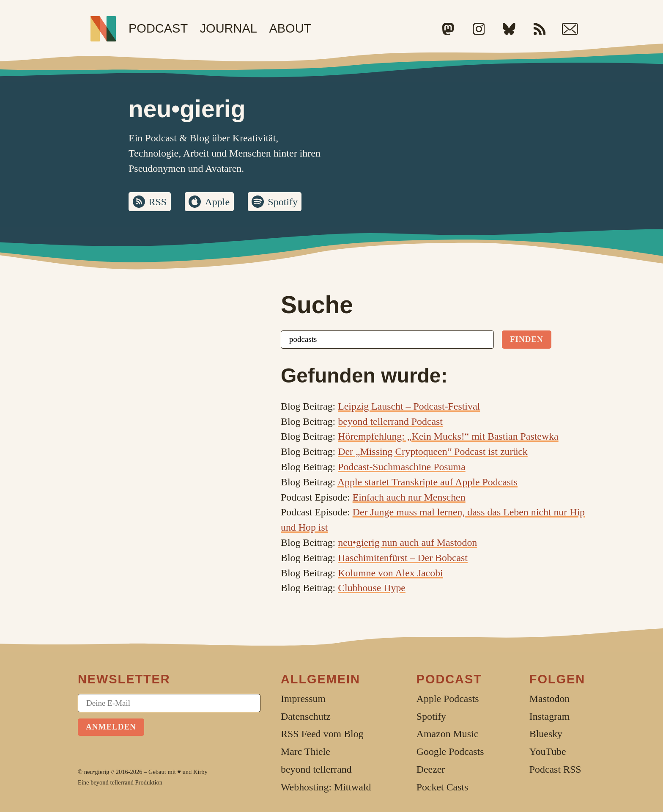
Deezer (431, 769)
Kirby (200, 772)
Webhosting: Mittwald (326, 787)
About (290, 28)
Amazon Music (447, 734)
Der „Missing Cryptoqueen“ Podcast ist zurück (433, 451)
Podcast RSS (555, 769)
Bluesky (546, 734)
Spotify (283, 202)
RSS (158, 202)
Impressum (303, 699)
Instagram (549, 716)
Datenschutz (306, 716)
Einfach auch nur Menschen (409, 497)
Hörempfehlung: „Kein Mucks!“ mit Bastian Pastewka (448, 436)
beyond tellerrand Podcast (390, 421)
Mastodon (549, 699)
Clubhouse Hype (372, 588)
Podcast (158, 28)
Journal (229, 28)
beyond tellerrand (112, 782)
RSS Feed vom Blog (322, 734)
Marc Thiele (305, 751)
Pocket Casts (442, 787)
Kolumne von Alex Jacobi (390, 573)
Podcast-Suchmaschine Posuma (402, 467)
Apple (217, 202)
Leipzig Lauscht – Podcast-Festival (409, 406)
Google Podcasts (450, 751)
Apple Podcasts (448, 699)
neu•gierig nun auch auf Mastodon (407, 542)
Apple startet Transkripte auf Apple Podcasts (427, 482)
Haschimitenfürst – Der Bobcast (403, 558)
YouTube (548, 751)
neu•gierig (97, 772)
